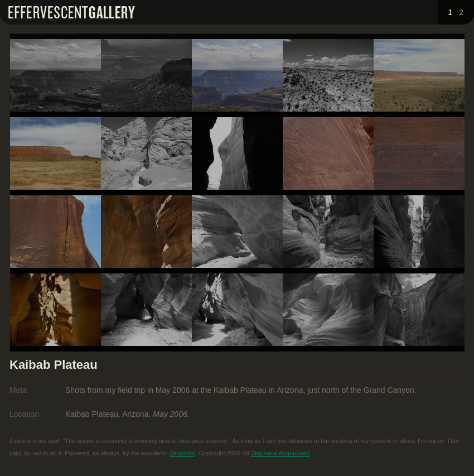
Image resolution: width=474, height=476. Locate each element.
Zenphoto (182, 453)
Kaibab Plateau (54, 365)
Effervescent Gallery (72, 12)
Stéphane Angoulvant (280, 453)
